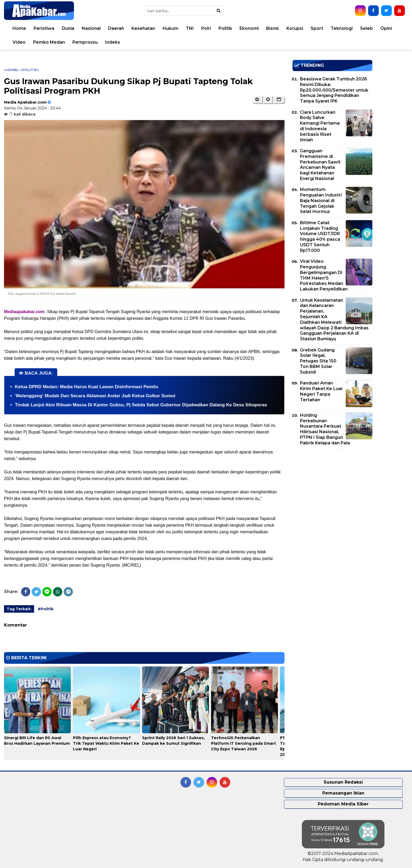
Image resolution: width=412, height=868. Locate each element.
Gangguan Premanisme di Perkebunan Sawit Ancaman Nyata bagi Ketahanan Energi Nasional (320, 165)
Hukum (170, 28)
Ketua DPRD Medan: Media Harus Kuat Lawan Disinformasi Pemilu (86, 387)
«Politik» (30, 70)
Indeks (113, 42)
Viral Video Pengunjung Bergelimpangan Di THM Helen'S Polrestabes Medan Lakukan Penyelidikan (324, 275)
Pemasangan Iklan (343, 793)
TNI (190, 28)
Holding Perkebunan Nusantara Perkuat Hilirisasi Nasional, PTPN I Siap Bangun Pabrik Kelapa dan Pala (325, 429)
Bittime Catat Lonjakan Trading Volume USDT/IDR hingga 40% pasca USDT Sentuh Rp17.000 (320, 237)
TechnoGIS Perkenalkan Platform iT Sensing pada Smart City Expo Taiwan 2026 (244, 743)
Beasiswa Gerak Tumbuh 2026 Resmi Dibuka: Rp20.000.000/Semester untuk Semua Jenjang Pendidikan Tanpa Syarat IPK (334, 90)
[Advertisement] (332, 490)
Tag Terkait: (19, 609)
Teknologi (342, 28)
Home (19, 28)
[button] (279, 100)
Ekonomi (249, 28)
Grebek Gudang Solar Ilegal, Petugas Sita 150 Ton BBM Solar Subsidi (318, 361)
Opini (386, 28)
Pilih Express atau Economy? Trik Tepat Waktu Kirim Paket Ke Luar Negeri (106, 743)
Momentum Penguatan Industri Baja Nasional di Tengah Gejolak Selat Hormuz (321, 200)
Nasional (91, 28)
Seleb (366, 28)
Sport (317, 28)
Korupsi (295, 28)
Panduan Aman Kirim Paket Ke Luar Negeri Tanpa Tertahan (322, 391)
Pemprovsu (85, 42)
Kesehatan (143, 28)
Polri (206, 28)
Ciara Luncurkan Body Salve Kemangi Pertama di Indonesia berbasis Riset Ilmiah (320, 126)
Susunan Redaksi (343, 782)
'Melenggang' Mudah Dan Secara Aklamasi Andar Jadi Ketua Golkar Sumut (95, 396)
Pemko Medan (49, 42)
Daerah (116, 28)
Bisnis (273, 28)
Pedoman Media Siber (343, 804)
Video (19, 42)
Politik (225, 28)
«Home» (12, 70)
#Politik (46, 609)
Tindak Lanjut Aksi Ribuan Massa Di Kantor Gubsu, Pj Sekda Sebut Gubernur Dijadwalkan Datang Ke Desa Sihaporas (141, 405)
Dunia (68, 28)
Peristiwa (44, 28)
